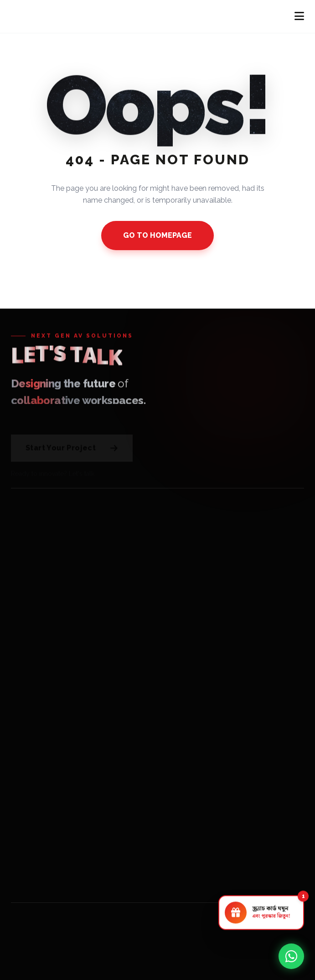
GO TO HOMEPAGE (157, 235)
